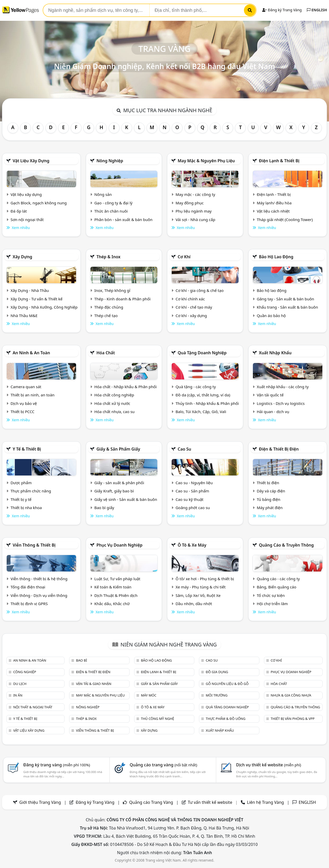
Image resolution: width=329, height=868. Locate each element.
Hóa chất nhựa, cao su (115, 412)
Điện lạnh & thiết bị (279, 161)
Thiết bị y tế (21, 499)
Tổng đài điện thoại (28, 587)
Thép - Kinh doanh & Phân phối (122, 299)
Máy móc (149, 695)
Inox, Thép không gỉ (112, 290)
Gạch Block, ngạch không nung (39, 203)
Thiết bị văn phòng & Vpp (293, 719)
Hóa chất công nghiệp (114, 395)
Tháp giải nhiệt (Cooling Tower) (285, 220)
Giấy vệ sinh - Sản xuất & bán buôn (126, 499)
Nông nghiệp (110, 161)
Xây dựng (22, 257)
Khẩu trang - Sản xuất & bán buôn (287, 307)
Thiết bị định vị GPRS (29, 604)
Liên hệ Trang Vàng (266, 802)
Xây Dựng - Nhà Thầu (30, 290)
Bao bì (82, 660)
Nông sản (103, 194)
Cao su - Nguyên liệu (194, 483)
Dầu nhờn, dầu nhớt (194, 604)
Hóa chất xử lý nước (112, 403)
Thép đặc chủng (109, 307)
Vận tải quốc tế (270, 395)
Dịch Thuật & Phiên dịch (116, 595)
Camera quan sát (26, 387)
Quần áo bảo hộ (271, 316)
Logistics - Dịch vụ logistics (281, 403)
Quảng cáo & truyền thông (286, 545)
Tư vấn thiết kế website (211, 802)
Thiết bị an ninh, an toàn (33, 395)
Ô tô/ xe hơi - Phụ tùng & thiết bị (205, 579)
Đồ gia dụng (217, 672)
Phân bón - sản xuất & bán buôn (123, 220)
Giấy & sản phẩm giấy (118, 449)
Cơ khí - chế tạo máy (194, 307)
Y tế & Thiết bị (27, 449)
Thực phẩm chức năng (31, 491)
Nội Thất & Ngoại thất (33, 707)
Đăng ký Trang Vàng (282, 10)
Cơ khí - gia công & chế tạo (200, 290)
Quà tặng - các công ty (196, 387)
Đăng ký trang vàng (57, 765)
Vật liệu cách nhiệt (273, 211)
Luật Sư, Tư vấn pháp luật (117, 579)
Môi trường (217, 695)
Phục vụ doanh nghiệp (119, 545)
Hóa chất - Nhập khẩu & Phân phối (126, 387)
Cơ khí (184, 257)
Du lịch (20, 684)
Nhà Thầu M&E (24, 316)
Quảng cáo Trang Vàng (151, 802)
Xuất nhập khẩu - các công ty (283, 387)
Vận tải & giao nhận (94, 684)
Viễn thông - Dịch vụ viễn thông (39, 595)
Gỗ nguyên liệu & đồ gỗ (227, 684)
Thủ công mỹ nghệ (157, 719)
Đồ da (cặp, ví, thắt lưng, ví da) (203, 395)
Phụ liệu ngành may (194, 211)
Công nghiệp (25, 672)
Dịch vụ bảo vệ (24, 403)
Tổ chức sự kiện (271, 595)
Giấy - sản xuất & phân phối (119, 483)
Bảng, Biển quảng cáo (277, 587)
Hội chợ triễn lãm (272, 604)
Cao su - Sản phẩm (192, 491)
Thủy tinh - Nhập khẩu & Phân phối (207, 403)
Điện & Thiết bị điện (279, 449)
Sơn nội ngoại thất (27, 220)
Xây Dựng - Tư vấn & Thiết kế (36, 299)
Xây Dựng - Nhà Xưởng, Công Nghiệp (44, 307)
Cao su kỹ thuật (190, 499)
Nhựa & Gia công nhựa (291, 695)
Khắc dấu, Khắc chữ (112, 604)
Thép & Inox (108, 257)
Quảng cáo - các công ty (278, 579)
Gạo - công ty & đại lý (113, 203)
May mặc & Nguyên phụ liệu (206, 161)
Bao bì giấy (104, 508)
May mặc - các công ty (195, 194)
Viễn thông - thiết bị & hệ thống (39, 579)
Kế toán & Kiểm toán (113, 587)
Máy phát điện (270, 508)
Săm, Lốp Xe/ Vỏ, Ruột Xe (198, 595)
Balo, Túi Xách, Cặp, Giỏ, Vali (201, 412)
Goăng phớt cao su (193, 508)
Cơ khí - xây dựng (191, 316)
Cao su (184, 449)
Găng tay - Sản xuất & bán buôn (285, 299)
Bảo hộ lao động (276, 257)
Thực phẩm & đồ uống (226, 719)
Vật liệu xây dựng (31, 161)
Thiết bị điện (268, 483)
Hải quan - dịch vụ (273, 412)
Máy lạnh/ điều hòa (274, 203)
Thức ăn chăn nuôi (111, 211)
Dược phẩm (21, 483)
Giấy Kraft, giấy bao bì (114, 491)
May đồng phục (190, 203)
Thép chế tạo (106, 316)
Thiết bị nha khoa (26, 508)
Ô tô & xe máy (192, 545)
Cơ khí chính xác (190, 299)
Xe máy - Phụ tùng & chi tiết (201, 587)
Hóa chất (106, 353)
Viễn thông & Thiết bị (34, 545)
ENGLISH (317, 10)
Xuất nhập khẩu (275, 353)
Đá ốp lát (19, 211)
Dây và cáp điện (271, 491)
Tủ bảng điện (269, 499)
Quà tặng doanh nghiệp (202, 353)
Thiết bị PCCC (22, 412)
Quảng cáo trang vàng (163, 765)
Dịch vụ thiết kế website (268, 765)
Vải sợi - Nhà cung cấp (195, 220)
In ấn (18, 695)
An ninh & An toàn (31, 353)
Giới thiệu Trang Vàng (40, 802)
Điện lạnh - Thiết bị (274, 194)
